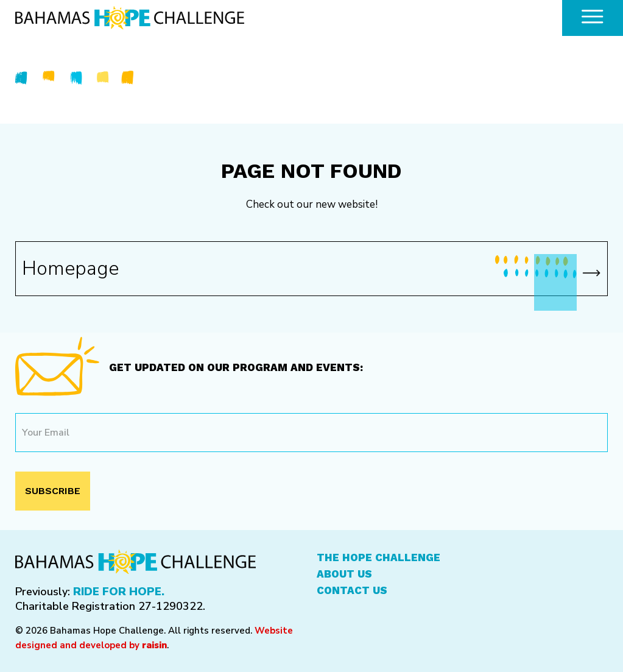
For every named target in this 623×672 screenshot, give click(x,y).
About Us (344, 574)
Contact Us (352, 590)
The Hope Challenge (378, 557)
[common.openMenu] (593, 18)
